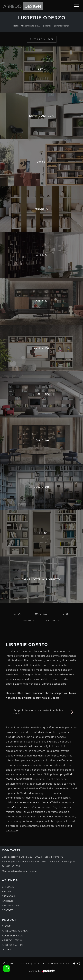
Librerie (47, 26)
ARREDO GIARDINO (13, 945)
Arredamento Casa (30, 26)
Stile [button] (66, 614)
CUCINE (6, 926)
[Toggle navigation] (77, 6)
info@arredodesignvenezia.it (23, 871)
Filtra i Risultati (42, 39)
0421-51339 (13, 866)
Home (16, 26)
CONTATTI (8, 910)
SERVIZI (6, 892)
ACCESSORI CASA (12, 936)
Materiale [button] (41, 614)
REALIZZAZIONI (11, 906)
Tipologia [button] (29, 621)
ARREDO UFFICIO (12, 940)
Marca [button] (17, 614)
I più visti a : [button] (54, 621)
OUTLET (6, 950)
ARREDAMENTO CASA (15, 931)
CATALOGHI (9, 896)
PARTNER (8, 901)
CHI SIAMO (8, 887)
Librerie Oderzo (62, 26)
